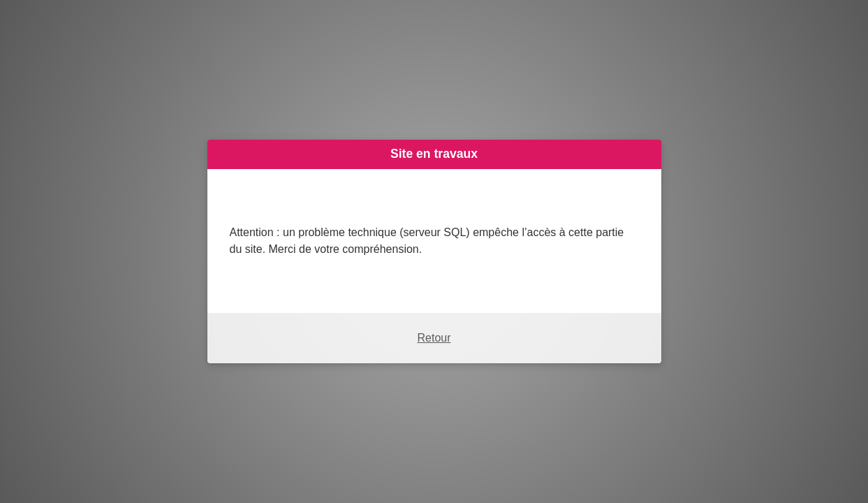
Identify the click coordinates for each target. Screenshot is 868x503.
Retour (434, 338)
